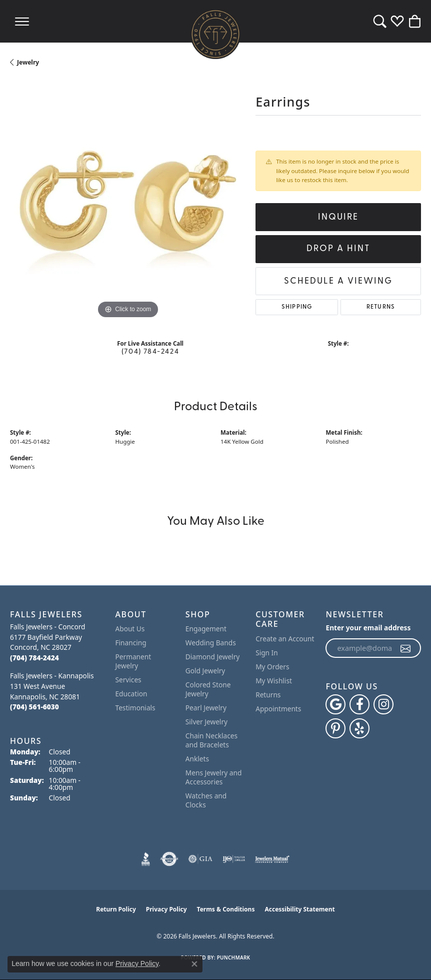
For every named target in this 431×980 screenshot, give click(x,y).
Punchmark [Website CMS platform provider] (234, 957)
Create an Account (285, 639)
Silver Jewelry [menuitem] (206, 722)
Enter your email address (368, 628)
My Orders (272, 667)
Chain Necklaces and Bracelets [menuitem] (211, 740)
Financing (131, 643)
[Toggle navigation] (22, 21)
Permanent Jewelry (133, 661)
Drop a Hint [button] (338, 249)
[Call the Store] (34, 658)
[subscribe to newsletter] (406, 648)
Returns (381, 307)
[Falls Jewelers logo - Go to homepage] (215, 34)
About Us (130, 629)
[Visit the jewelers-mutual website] (272, 859)
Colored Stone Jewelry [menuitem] (208, 689)
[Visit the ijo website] (234, 859)
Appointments (278, 709)
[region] (128, 203)
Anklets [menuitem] (197, 759)
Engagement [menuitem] (206, 629)
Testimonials (135, 708)
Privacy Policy (166, 909)
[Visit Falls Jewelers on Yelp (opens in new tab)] (359, 728)
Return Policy (116, 909)
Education (131, 694)
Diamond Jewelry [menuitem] (212, 657)
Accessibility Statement (299, 909)
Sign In (267, 653)
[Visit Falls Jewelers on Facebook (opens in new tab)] (359, 704)
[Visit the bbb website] (146, 859)
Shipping (297, 307)
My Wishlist (274, 681)
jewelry (28, 62)
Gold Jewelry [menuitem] (205, 671)
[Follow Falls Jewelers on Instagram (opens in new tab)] (383, 704)
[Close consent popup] (194, 964)
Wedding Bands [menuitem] (211, 643)
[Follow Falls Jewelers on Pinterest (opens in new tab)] (335, 728)
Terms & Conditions (226, 909)
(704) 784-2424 (150, 352)
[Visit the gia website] (200, 859)
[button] (380, 21)
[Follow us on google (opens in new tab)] (335, 704)
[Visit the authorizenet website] (169, 859)
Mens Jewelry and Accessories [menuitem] (214, 777)
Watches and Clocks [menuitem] (206, 800)
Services (128, 680)
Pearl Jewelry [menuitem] (206, 708)
